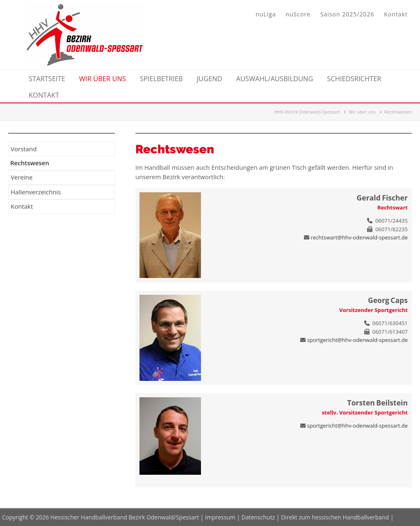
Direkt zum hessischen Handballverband (335, 517)
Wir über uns (362, 112)
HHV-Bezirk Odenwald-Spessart (307, 112)
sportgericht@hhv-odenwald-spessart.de (357, 340)
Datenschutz (258, 517)
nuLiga (266, 14)
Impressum (220, 517)
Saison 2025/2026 (347, 14)
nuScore (298, 14)
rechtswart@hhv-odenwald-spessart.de (359, 237)
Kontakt (396, 14)
